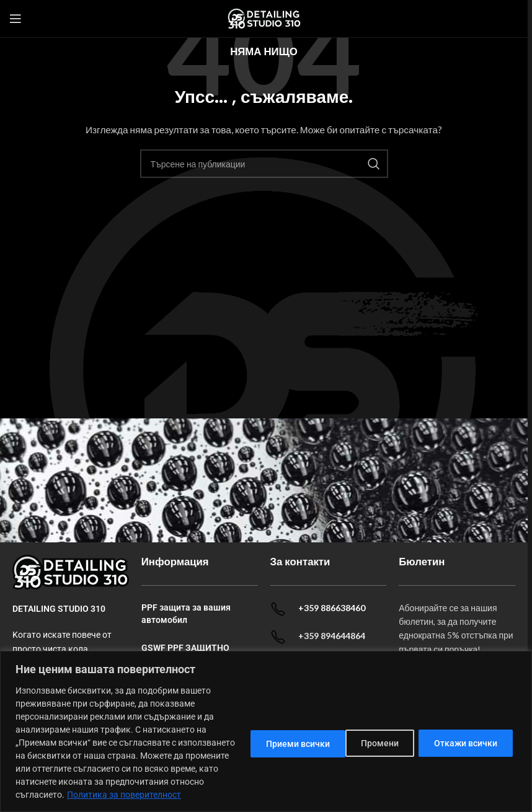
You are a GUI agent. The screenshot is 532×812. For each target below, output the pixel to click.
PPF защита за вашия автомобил (186, 614)
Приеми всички (467, 736)
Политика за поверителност (124, 795)
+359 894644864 (332, 636)
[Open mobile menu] (16, 19)
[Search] (264, 164)
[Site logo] (264, 18)
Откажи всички (362, 736)
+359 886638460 (332, 608)
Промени (271, 736)
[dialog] (266, 725)
